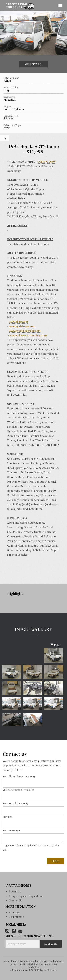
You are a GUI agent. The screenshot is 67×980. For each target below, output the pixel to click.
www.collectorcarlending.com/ (28, 335)
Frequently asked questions (26, 896)
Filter (56, 645)
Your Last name (18, 790)
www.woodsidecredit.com (25, 331)
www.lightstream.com (22, 326)
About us (14, 912)
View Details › (33, 64)
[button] (2, 42)
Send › (56, 861)
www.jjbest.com (18, 322)
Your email (15, 803)
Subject (7, 817)
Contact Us (15, 900)
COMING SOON (47, 162)
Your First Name (19, 776)
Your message (11, 830)
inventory (15, 891)
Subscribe (51, 944)
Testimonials (17, 917)
